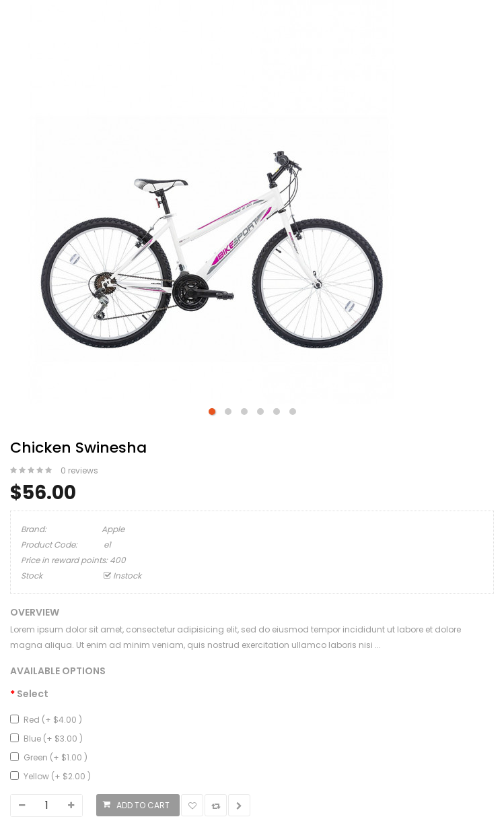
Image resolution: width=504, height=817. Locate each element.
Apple (113, 529)
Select (33, 694)
